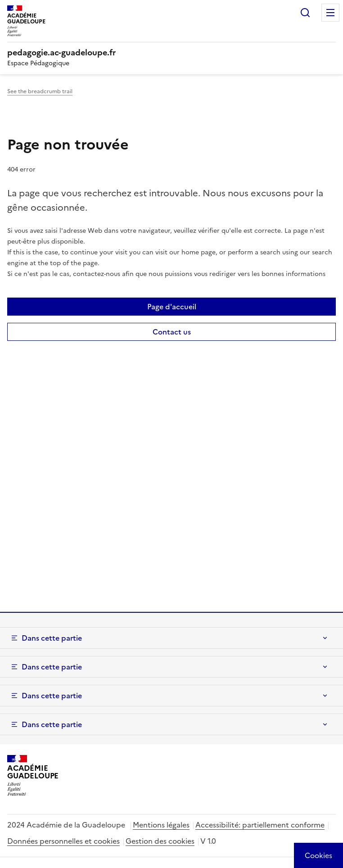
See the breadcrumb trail (40, 91)
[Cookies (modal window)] (318, 855)
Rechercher (305, 13)
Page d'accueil (172, 307)
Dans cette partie (52, 638)
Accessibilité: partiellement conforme (260, 825)
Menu (330, 13)
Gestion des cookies (160, 841)
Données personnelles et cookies (63, 841)
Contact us (172, 332)
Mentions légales (161, 825)
